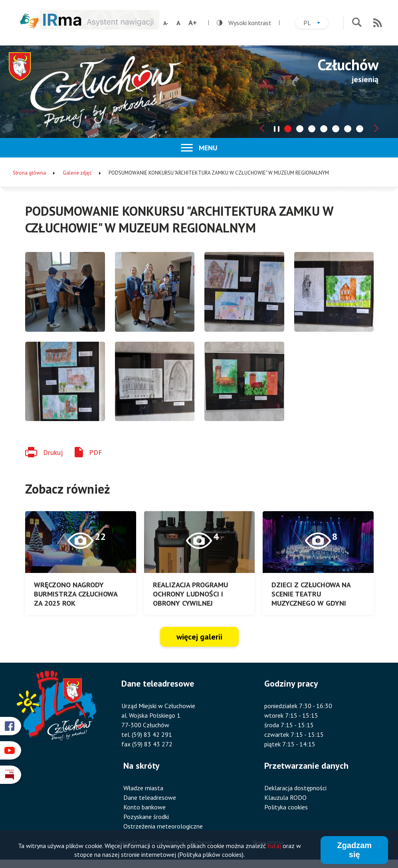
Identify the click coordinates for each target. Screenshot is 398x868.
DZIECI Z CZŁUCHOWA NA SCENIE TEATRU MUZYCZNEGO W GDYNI (311, 594)
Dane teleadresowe (150, 797)
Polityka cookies (286, 807)
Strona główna (29, 173)
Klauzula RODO (285, 797)
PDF (96, 452)
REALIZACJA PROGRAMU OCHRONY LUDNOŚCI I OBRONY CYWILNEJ (190, 594)
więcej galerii (199, 637)
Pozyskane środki (146, 817)
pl (316, 24)
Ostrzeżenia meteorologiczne (163, 826)
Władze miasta (143, 788)
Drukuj (53, 452)
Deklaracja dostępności (295, 788)
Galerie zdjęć (77, 173)
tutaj (274, 846)
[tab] (288, 129)
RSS (378, 23)
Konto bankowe (145, 807)
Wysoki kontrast (244, 23)
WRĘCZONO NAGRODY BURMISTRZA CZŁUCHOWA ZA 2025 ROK (76, 594)
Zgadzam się (354, 850)
